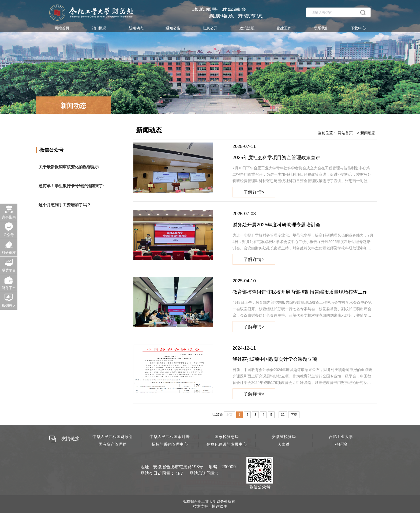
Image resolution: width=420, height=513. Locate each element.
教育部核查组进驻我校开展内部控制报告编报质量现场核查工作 (300, 292)
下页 (294, 415)
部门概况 (99, 28)
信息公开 (210, 28)
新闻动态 (136, 28)
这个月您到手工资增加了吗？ (65, 205)
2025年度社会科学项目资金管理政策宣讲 (276, 158)
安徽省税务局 (284, 437)
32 (283, 415)
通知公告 (173, 28)
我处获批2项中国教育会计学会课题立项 (275, 359)
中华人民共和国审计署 (170, 437)
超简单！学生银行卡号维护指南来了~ (72, 186)
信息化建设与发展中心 (227, 444)
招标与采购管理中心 (170, 444)
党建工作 (284, 28)
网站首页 (62, 28)
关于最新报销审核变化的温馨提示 (69, 167)
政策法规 (247, 28)
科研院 (341, 444)
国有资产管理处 (113, 444)
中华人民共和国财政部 (112, 437)
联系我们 (321, 28)
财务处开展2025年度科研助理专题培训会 (276, 225)
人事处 (284, 444)
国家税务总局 (227, 437)
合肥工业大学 (341, 437)
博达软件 (219, 506)
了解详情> (254, 192)
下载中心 (358, 28)
